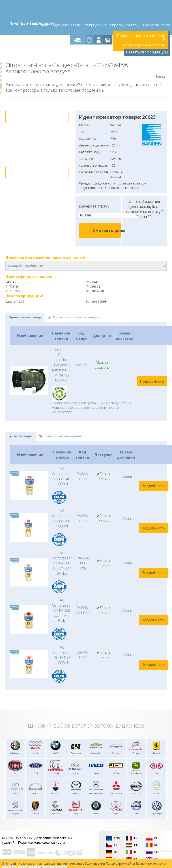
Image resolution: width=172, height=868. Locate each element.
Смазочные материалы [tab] (61, 436)
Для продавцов (54, 25)
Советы (74, 25)
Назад (160, 70)
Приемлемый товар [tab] (25, 317)
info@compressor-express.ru (144, 45)
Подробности (152, 381)
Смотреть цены (109, 230)
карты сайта (160, 25)
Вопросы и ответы (123, 25)
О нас (144, 25)
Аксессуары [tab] (21, 436)
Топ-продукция (94, 25)
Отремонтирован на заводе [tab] (73, 317)
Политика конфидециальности (41, 842)
